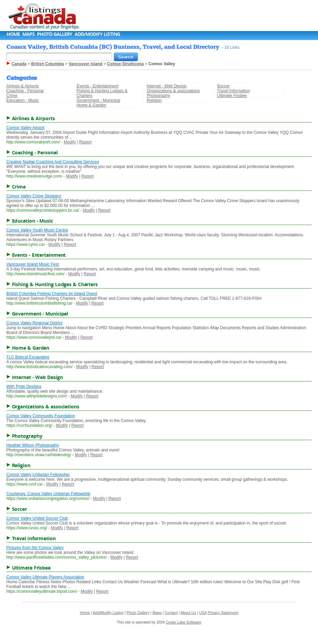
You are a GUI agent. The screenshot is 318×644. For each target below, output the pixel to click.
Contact (171, 613)
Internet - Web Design (167, 86)
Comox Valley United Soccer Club (37, 518)
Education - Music (23, 100)
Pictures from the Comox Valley (35, 548)
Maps (28, 34)
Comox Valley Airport (25, 128)
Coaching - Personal (25, 91)
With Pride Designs (24, 387)
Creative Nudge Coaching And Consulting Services (53, 162)
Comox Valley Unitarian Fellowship (38, 475)
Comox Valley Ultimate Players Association (45, 577)
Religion (154, 100)
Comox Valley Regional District (35, 323)
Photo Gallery (55, 34)
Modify (70, 142)
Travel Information (234, 91)
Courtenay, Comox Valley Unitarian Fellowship (49, 494)
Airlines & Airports (23, 86)
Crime (12, 96)
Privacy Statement (223, 613)
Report (85, 142)
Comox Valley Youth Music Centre (37, 230)
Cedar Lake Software (183, 622)
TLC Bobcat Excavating (28, 357)
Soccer (223, 86)
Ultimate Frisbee (232, 96)
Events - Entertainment (97, 86)
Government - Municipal (98, 100)
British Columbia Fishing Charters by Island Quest (52, 294)
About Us (188, 613)
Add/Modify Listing (97, 34)
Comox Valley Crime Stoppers (34, 196)
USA (203, 613)
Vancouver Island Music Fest (33, 264)
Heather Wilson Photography (33, 445)
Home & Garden (91, 105)
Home (13, 34)
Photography (158, 96)
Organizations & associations (173, 91)
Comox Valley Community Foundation (41, 416)
